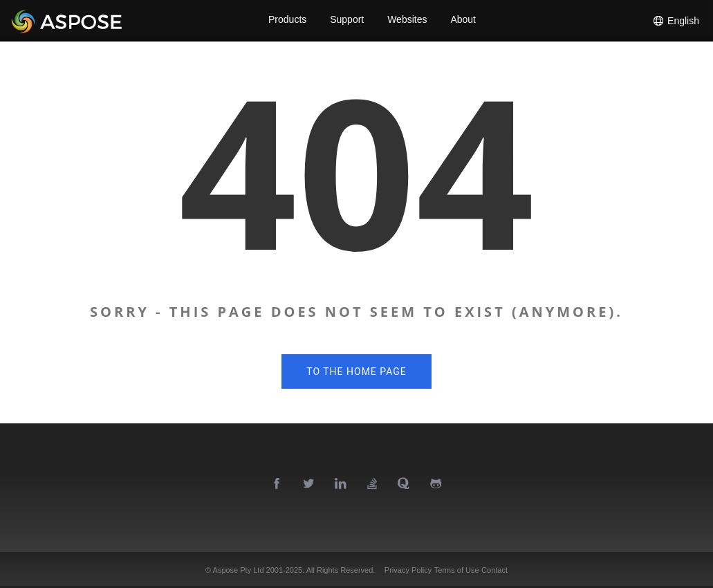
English (676, 21)
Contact (494, 570)
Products (286, 21)
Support (347, 21)
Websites (408, 21)
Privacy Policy (408, 570)
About (464, 21)
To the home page (356, 371)
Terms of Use (457, 570)
